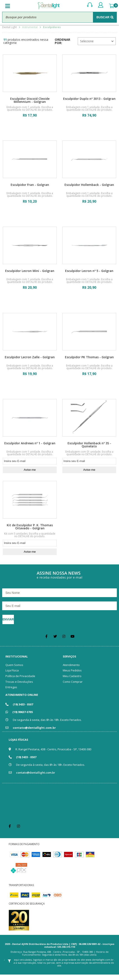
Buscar (103, 17)
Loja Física (12, 670)
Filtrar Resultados (9, 961)
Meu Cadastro (72, 676)
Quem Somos (14, 665)
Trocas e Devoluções (19, 682)
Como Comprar (73, 682)
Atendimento (71, 665)
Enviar (8, 619)
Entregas (11, 687)
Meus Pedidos (72, 670)
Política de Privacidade (20, 676)
